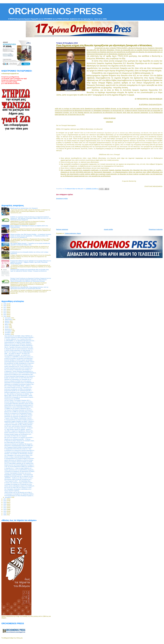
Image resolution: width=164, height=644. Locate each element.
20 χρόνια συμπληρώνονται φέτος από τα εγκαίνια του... (19, 368)
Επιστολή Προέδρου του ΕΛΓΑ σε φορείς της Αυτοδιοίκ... (19, 360)
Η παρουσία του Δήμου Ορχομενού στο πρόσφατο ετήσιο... (20, 441)
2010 (5, 306)
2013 (5, 311)
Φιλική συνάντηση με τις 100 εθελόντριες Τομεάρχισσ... (19, 344)
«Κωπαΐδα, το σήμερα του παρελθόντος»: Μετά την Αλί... (19, 431)
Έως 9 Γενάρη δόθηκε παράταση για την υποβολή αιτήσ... (19, 463)
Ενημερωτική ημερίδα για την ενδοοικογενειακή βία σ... (18, 391)
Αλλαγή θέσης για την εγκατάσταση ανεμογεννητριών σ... (19, 405)
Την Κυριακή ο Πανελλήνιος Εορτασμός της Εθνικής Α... (19, 410)
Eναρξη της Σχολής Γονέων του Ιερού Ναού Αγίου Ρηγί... (19, 378)
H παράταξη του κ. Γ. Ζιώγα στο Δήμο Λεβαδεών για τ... (19, 468)
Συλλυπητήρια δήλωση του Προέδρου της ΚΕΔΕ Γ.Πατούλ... (20, 362)
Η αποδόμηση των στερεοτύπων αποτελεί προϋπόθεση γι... (20, 450)
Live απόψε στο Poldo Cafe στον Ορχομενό (16, 436)
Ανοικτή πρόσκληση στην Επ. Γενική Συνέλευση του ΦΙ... (19, 366)
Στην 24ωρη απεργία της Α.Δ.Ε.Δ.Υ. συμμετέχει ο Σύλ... (19, 387)
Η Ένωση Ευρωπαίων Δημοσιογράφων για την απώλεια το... (20, 376)
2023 (5, 509)
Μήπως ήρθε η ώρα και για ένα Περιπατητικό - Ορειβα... (19, 395)
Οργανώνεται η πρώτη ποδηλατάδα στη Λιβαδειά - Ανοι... (19, 407)
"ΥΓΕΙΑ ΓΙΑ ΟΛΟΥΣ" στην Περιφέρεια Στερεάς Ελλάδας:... (19, 423)
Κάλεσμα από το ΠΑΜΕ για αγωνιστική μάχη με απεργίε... (19, 412)
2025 (5, 513)
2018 (5, 501)
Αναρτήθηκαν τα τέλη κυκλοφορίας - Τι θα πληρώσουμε (19, 475)
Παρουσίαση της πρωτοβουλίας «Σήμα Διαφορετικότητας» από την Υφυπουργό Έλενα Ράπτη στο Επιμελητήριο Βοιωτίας (29, 288)
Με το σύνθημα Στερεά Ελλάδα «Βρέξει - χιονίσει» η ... (18, 386)
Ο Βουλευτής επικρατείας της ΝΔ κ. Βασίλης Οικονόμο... (19, 425)
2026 (5, 515)
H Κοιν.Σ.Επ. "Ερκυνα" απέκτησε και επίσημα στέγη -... (19, 365)
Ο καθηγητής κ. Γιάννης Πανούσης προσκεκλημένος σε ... (19, 371)
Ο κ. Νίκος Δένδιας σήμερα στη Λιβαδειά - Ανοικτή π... (18, 429)
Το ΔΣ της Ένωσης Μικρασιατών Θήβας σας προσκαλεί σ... (20, 466)
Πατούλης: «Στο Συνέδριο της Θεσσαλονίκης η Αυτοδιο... (19, 454)
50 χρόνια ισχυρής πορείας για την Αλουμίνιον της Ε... (18, 434)
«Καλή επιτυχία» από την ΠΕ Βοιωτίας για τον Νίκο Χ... (19, 492)
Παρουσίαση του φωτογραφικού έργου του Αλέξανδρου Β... (20, 383)
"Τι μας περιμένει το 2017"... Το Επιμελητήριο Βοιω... (18, 481)
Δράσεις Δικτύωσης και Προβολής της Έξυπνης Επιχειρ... (19, 460)
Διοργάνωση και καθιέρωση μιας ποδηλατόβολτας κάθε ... (19, 375)
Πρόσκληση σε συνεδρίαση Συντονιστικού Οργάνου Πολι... (19, 384)
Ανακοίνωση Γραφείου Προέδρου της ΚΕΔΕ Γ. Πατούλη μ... (20, 421)
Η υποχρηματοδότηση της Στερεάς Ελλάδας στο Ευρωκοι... (20, 458)
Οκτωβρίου (8, 333)
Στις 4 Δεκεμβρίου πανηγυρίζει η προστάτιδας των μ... (18, 489)
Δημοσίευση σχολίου (62, 198)
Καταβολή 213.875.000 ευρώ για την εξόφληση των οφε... (19, 476)
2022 (5, 508)
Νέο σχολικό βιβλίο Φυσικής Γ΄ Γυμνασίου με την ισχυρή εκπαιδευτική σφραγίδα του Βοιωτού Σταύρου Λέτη (30, 244)
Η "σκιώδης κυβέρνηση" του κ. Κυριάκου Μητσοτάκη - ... (19, 339)
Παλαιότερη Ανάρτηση (156, 229)
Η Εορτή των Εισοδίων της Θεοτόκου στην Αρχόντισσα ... (19, 358)
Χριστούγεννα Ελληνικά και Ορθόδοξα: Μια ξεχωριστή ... (19, 444)
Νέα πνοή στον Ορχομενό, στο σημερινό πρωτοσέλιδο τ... (19, 437)
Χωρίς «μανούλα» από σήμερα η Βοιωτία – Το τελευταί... (19, 428)
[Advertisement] (110, 213)
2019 (5, 502)
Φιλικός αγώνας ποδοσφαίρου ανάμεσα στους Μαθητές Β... (20, 486)
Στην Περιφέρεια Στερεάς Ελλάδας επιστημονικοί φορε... (19, 447)
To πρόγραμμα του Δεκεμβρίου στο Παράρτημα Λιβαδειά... (19, 494)
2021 (5, 506)
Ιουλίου (7, 328)
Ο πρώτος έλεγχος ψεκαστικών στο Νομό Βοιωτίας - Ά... (19, 350)
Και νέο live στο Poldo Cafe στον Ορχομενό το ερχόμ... (18, 488)
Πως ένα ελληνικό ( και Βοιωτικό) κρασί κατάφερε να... (18, 370)
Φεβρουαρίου (9, 320)
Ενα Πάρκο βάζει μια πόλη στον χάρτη (14, 442)
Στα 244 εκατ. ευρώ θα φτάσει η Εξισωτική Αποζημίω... (18, 426)
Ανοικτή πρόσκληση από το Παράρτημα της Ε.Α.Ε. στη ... (19, 433)
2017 (5, 499)
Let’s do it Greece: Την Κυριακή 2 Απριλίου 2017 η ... (18, 400)
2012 (5, 309)
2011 (5, 307)
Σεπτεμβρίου (8, 331)
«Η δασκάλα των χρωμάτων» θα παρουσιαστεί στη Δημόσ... (20, 471)
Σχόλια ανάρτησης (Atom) (73, 233)
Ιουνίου (7, 326)
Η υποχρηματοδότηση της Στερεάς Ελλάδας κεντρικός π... (19, 420)
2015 (5, 314)
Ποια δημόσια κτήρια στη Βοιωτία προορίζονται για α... (18, 479)
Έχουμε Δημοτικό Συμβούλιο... (12, 491)
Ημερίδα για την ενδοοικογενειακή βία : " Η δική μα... (18, 439)
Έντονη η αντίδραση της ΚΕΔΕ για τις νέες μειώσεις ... (18, 381)
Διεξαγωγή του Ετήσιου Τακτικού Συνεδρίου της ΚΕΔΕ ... (19, 462)
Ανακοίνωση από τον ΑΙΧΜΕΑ (12, 399)
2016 (5, 316)
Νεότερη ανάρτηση (62, 229)
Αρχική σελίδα (108, 229)
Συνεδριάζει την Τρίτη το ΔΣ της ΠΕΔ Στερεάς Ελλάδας (18, 415)
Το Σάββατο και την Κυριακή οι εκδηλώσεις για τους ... (18, 408)
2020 (5, 504)
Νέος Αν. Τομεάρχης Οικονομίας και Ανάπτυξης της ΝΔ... (19, 347)
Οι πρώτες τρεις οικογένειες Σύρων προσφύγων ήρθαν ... (19, 483)
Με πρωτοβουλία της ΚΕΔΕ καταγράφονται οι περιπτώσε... (19, 363)
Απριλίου (7, 323)
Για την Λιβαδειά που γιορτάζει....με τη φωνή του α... (18, 355)
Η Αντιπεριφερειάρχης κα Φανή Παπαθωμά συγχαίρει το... (19, 496)
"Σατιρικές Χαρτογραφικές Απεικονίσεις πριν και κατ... (18, 473)
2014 (5, 313)
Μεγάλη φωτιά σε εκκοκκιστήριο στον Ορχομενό (24, 208)
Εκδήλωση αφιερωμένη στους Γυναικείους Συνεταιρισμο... (19, 392)
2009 (5, 304)
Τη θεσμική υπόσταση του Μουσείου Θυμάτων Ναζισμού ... (20, 337)
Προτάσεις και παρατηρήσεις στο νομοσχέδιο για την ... (19, 379)
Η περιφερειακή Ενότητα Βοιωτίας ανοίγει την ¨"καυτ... (18, 449)
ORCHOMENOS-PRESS (55, 11)
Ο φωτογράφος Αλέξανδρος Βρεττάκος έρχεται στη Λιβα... (19, 404)
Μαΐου (7, 324)
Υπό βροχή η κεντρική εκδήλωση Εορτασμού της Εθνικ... (19, 452)
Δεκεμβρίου (8, 497)
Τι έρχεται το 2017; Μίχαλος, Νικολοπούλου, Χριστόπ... (18, 418)
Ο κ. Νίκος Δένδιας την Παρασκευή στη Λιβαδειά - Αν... (18, 394)
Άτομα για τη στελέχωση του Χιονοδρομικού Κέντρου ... (19, 413)
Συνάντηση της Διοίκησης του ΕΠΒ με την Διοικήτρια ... (18, 389)
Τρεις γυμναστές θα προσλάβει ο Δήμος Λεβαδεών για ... (19, 336)
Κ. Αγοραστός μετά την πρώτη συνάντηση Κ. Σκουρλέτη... (19, 349)
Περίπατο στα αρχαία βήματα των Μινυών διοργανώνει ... (19, 345)
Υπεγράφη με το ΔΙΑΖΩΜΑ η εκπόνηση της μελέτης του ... (19, 357)
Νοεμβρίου (8, 334)
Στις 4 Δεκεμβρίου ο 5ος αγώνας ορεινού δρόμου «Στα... (19, 455)
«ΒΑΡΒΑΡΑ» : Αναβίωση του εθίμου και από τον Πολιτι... (19, 478)
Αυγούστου (8, 329)
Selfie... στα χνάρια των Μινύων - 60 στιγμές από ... (18, 354)
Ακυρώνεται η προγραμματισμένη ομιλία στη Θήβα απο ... (19, 446)
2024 (5, 511)
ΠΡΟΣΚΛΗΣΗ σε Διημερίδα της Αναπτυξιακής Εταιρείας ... (19, 397)
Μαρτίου (7, 321)
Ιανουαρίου (8, 318)
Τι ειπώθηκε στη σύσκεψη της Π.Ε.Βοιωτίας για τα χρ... (18, 484)
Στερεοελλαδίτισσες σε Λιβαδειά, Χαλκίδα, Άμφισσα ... (18, 342)
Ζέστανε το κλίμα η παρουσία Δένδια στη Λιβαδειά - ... (18, 457)
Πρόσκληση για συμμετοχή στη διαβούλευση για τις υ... (18, 417)
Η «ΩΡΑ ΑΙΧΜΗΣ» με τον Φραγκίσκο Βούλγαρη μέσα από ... (20, 341)
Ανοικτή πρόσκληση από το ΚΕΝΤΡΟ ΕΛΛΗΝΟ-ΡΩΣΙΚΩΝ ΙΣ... (21, 373)
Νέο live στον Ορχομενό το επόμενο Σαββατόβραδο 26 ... (19, 352)
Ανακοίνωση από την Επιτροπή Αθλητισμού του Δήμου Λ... (19, 465)
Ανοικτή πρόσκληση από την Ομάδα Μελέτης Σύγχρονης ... (20, 470)
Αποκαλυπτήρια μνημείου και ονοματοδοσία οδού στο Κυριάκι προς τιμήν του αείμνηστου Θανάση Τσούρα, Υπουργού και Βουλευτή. (30, 270)
